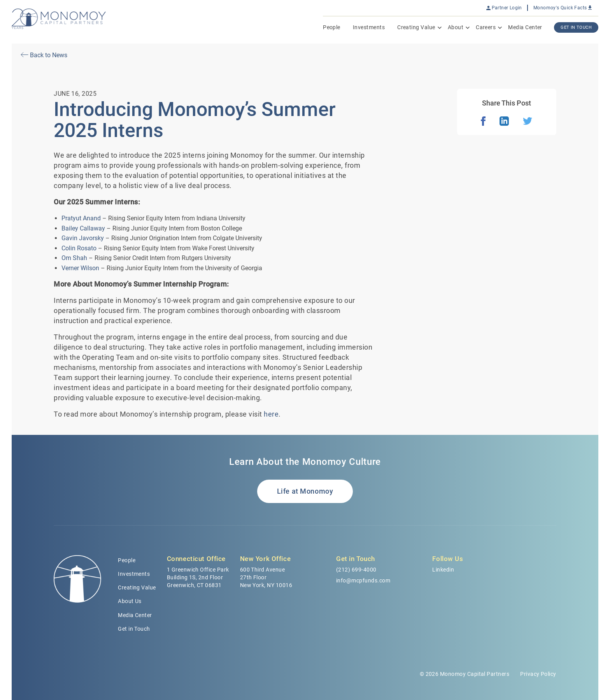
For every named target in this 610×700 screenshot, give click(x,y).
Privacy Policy (538, 674)
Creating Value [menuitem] (416, 27)
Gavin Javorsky (83, 238)
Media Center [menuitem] (525, 27)
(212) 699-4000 (356, 570)
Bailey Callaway (83, 228)
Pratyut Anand (81, 218)
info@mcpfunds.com (363, 580)
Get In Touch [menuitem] (576, 27)
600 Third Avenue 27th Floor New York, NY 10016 (266, 577)
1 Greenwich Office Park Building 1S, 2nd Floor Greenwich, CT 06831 (198, 577)
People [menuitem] (332, 27)
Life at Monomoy (305, 491)
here (271, 414)
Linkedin (443, 570)
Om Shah (74, 258)
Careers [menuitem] (486, 27)
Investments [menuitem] (369, 27)
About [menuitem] (456, 27)
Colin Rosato (79, 248)
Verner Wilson (80, 268)
